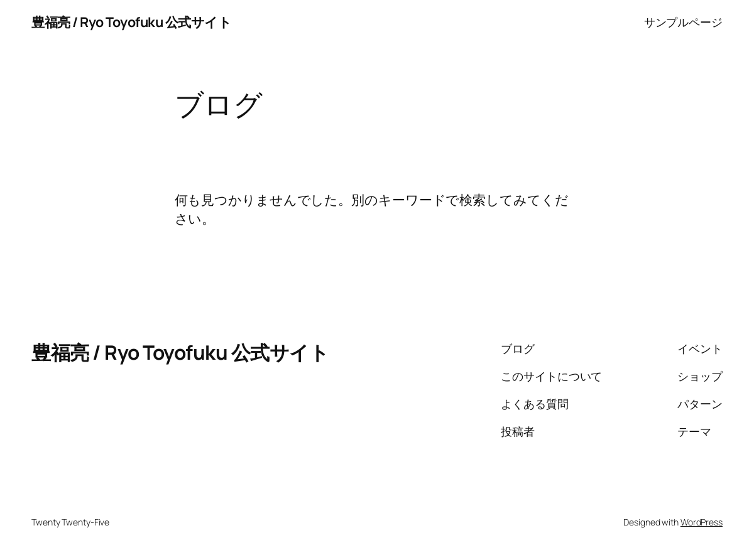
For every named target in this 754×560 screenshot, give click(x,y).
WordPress (702, 522)
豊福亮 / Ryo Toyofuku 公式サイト (131, 22)
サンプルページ (683, 22)
